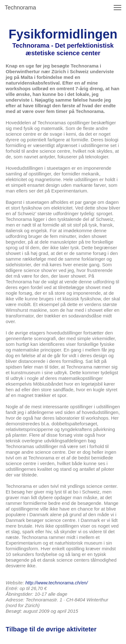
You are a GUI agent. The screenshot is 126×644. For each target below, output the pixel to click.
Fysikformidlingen (63, 34)
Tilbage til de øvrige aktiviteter (51, 629)
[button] (117, 8)
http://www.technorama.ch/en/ (57, 583)
